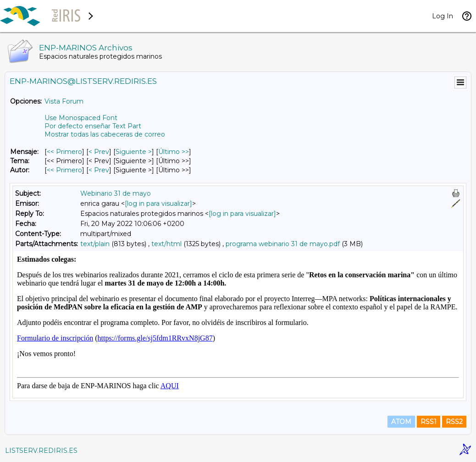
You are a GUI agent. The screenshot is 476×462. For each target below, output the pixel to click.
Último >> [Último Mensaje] (174, 152)
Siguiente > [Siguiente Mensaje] (134, 152)
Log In (443, 16)
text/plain (95, 244)
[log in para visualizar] (158, 203)
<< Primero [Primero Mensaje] (64, 152)
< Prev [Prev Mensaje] (99, 152)
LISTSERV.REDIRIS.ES (41, 451)
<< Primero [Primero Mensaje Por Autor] (64, 170)
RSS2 (454, 422)
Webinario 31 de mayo (116, 193)
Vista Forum (64, 101)
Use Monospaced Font (81, 118)
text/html (166, 244)
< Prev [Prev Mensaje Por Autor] (99, 170)
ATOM (401, 422)
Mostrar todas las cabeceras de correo (105, 134)
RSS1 (429, 422)
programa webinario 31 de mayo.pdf (283, 244)
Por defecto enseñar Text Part (93, 126)
